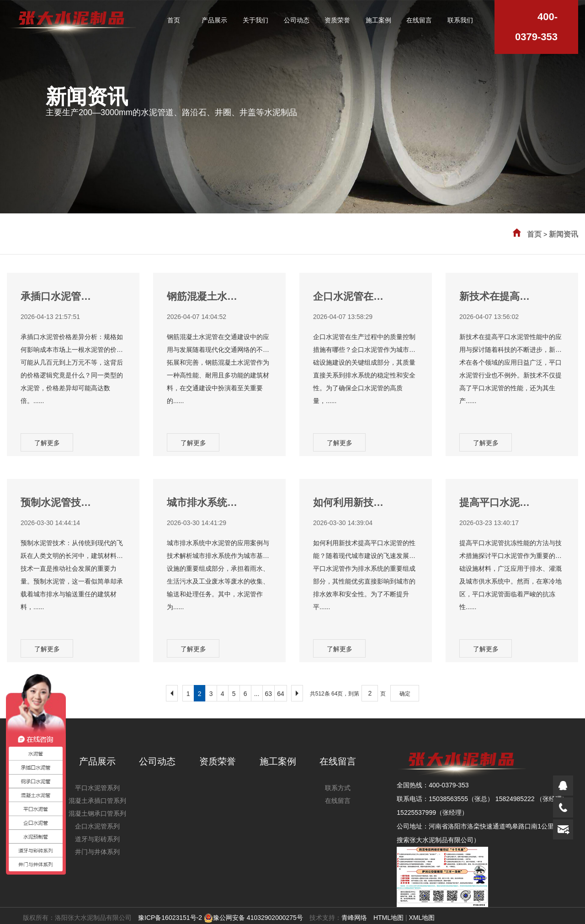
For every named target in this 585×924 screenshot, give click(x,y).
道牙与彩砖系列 (97, 839)
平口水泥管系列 (97, 788)
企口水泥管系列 (97, 826)
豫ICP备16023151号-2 (170, 918)
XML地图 (422, 918)
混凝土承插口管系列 (97, 801)
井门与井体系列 (97, 852)
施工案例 (278, 761)
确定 (405, 694)
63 (269, 694)
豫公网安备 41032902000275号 (253, 918)
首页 (534, 234)
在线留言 (338, 761)
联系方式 (338, 788)
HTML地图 (388, 918)
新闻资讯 (564, 234)
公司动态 (157, 761)
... (257, 694)
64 (281, 694)
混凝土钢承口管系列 (97, 813)
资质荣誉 (218, 761)
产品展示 (97, 761)
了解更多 (47, 443)
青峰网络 (354, 918)
